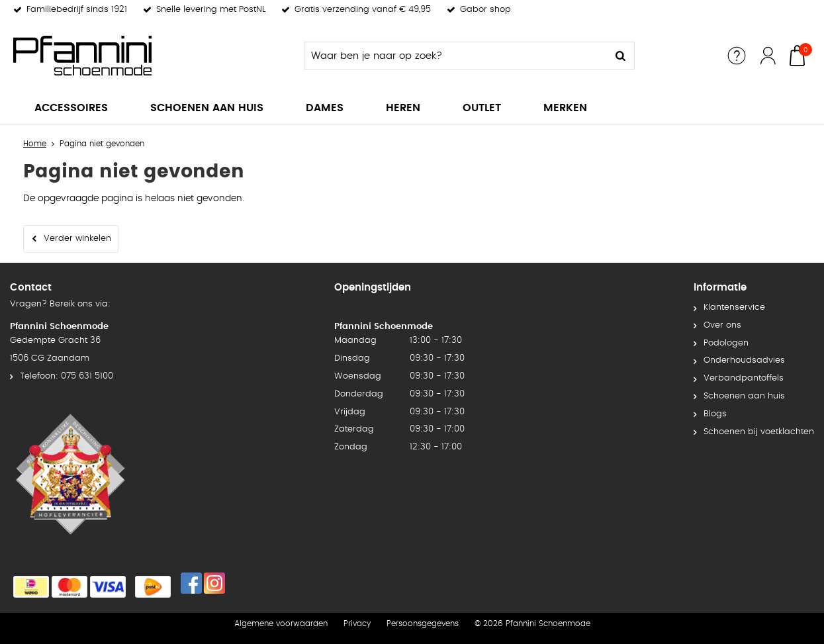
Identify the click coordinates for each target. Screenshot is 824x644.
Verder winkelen (77, 239)
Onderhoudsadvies (744, 360)
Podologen (726, 343)
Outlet (482, 108)
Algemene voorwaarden (281, 623)
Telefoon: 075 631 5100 (67, 376)
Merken (565, 108)
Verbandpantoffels (744, 378)
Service (737, 56)
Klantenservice (734, 307)
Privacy (357, 623)
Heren (403, 108)
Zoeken (621, 56)
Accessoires (71, 108)
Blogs (715, 414)
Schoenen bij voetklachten (759, 432)
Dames (325, 108)
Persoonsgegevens (423, 623)
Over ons (722, 325)
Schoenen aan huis (207, 108)
